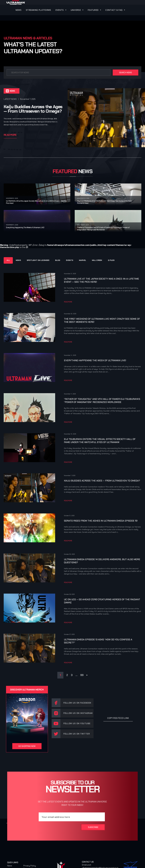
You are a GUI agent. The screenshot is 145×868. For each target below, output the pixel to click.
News (10, 866)
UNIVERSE (76, 10)
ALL (8, 260)
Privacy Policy (30, 866)
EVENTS (60, 10)
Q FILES (111, 260)
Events (70, 260)
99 (82, 675)
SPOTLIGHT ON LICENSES (38, 260)
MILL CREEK (97, 260)
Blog (58, 260)
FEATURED (93, 10)
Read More (10, 135)
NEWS (19, 10)
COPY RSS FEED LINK (118, 718)
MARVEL (82, 260)
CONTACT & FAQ (114, 10)
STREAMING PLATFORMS (39, 10)
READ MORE (68, 302)
